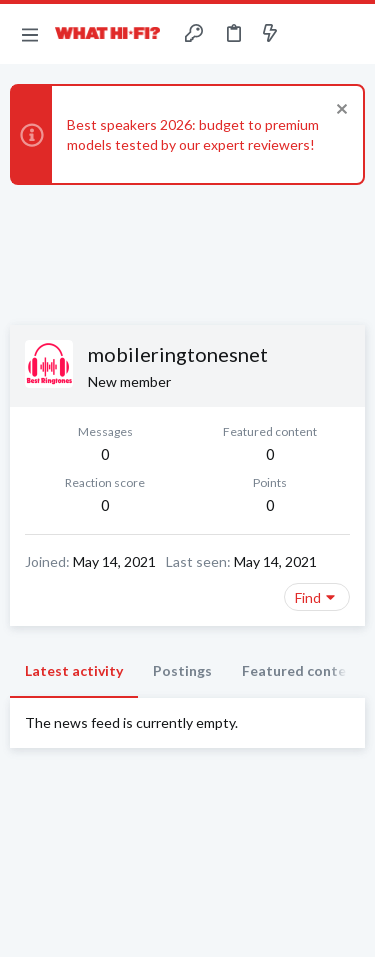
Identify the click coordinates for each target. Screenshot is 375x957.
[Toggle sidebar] (309, 34)
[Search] (348, 34)
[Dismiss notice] (339, 111)
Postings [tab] (182, 670)
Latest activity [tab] (74, 670)
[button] (30, 34)
